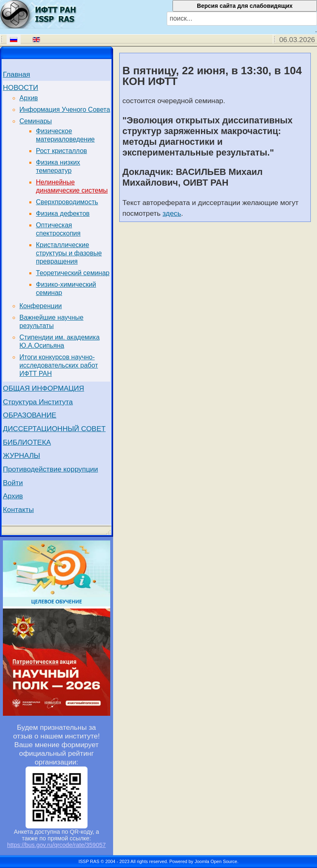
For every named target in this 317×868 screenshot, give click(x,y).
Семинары (36, 121)
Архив (29, 98)
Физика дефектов (63, 213)
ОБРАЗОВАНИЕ (30, 415)
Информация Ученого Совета (65, 110)
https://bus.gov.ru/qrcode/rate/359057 (56, 845)
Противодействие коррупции (50, 469)
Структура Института (38, 402)
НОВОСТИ (20, 87)
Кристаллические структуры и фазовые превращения (69, 253)
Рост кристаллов (62, 151)
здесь (172, 213)
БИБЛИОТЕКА (27, 442)
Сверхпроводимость (67, 202)
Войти (13, 483)
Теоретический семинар (73, 273)
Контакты (18, 509)
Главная (17, 74)
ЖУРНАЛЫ (21, 455)
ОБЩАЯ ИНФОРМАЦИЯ (44, 388)
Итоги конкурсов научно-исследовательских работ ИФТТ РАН (59, 365)
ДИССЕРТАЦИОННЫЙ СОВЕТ (54, 429)
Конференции (41, 306)
